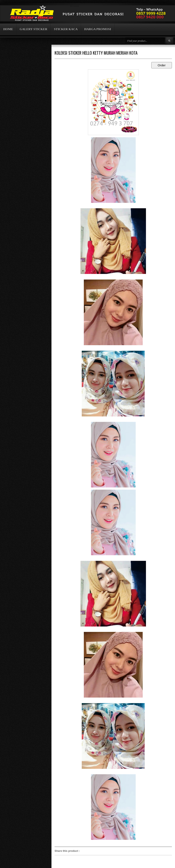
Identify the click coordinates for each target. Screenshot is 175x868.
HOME (8, 29)
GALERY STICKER (34, 29)
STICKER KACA (66, 29)
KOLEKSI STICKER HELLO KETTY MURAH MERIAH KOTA (96, 53)
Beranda (75, 6)
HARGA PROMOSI (98, 29)
